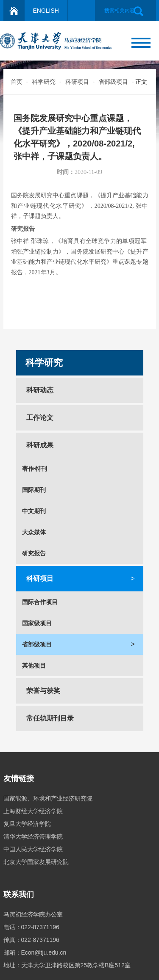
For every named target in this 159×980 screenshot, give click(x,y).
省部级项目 (113, 82)
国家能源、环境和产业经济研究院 (48, 798)
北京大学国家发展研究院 (36, 862)
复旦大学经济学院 (27, 824)
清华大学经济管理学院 (33, 836)
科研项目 (77, 82)
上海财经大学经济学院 (33, 811)
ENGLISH (46, 11)
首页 (17, 82)
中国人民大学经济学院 (33, 849)
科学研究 (44, 82)
